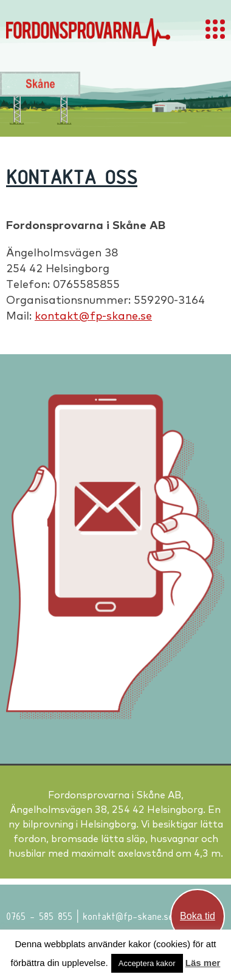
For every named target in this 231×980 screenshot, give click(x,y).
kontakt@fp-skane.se (93, 316)
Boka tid (198, 916)
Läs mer (203, 963)
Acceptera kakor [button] (147, 963)
